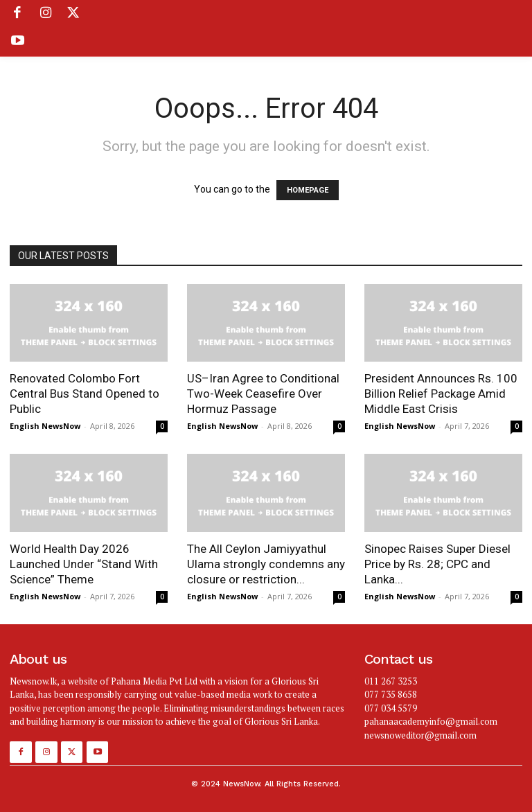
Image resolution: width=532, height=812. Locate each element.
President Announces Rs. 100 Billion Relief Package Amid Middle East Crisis (441, 394)
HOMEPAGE (308, 190)
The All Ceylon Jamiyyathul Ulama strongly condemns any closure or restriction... (266, 564)
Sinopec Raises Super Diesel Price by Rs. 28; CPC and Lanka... (437, 564)
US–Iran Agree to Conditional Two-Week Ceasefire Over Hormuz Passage (263, 394)
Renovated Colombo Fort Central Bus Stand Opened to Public (85, 394)
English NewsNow (45, 426)
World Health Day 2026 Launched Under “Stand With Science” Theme (84, 564)
